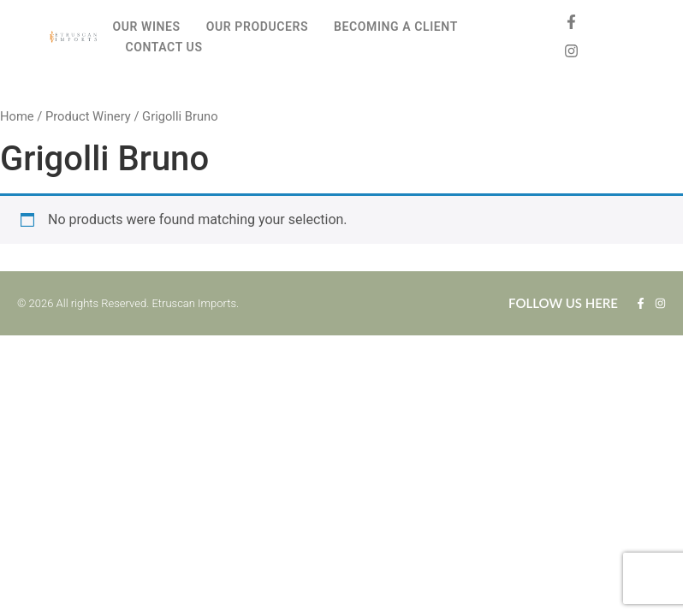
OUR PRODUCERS (257, 27)
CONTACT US (163, 47)
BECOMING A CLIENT (396, 27)
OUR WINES (146, 27)
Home (17, 116)
